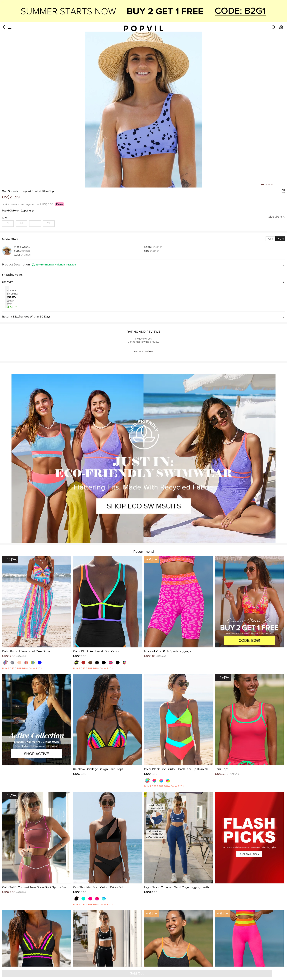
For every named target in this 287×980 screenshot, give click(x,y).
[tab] (270, 239)
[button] (143, 265)
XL (49, 223)
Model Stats (10, 239)
